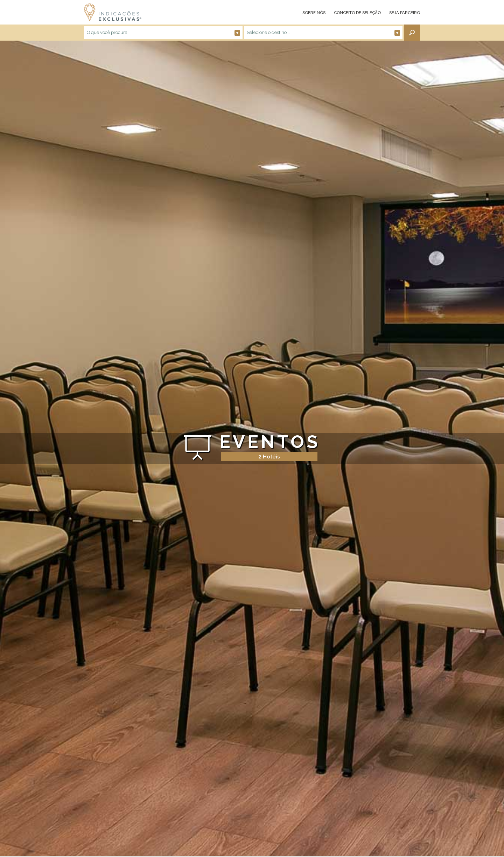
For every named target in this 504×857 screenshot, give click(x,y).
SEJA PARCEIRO (405, 13)
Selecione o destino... (323, 33)
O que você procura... (163, 33)
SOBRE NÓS (314, 13)
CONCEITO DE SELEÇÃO (357, 13)
